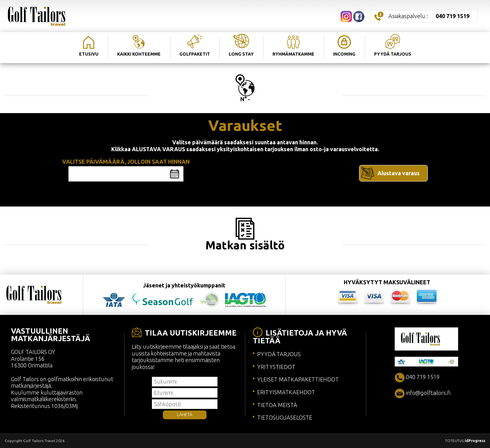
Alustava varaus (399, 173)
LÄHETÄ (185, 415)
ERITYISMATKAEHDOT (286, 392)
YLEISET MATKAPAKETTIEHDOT (298, 379)
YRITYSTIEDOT (276, 367)
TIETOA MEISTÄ (277, 405)
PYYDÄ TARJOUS (279, 354)
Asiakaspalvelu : (429, 16)
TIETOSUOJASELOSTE (285, 417)
